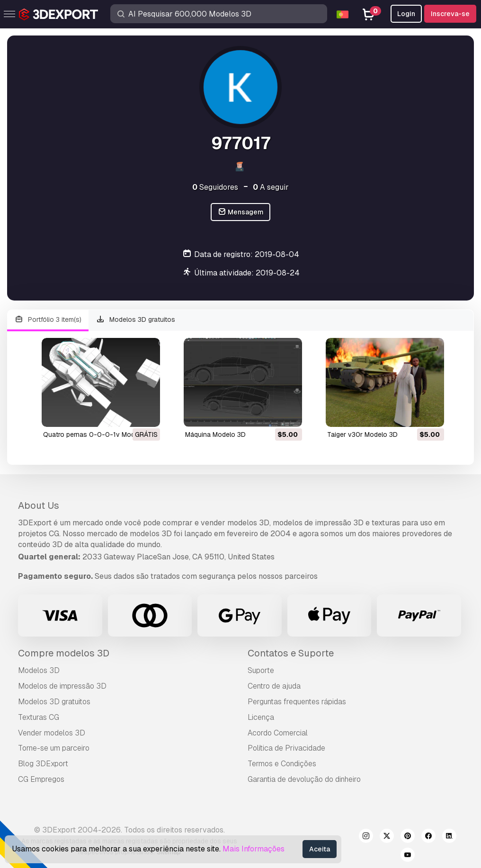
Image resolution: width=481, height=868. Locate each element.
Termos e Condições (282, 764)
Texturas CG (39, 717)
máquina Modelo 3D (215, 434)
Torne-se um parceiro (54, 748)
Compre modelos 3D (64, 653)
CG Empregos (41, 779)
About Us (39, 505)
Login (406, 14)
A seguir (271, 187)
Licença (261, 717)
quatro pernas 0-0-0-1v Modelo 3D (99, 434)
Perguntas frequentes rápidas (297, 702)
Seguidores (215, 187)
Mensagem (241, 212)
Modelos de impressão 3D (62, 686)
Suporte (261, 670)
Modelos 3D (39, 670)
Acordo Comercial (278, 733)
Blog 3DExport (43, 764)
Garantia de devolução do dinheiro (304, 779)
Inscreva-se (450, 14)
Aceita (320, 849)
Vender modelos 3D (52, 733)
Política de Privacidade (286, 748)
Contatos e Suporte (291, 653)
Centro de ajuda (274, 686)
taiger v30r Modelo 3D (362, 434)
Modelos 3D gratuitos (136, 320)
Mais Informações (254, 849)
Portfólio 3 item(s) (48, 320)
